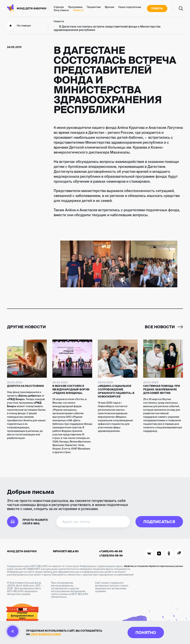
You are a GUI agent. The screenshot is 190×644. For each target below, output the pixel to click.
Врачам (110, 7)
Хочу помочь (61, 10)
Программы (75, 7)
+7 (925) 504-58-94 (111, 556)
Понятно (146, 632)
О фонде (59, 7)
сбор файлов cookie (46, 634)
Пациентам (94, 7)
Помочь (157, 8)
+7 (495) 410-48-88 (111, 551)
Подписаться (159, 522)
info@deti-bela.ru (66, 551)
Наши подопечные (130, 7)
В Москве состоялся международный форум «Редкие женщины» (71, 390)
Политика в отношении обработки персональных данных (154, 566)
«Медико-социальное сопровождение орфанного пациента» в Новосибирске (116, 391)
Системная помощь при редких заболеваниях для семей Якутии (162, 390)
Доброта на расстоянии (25, 386)
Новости (78, 10)
